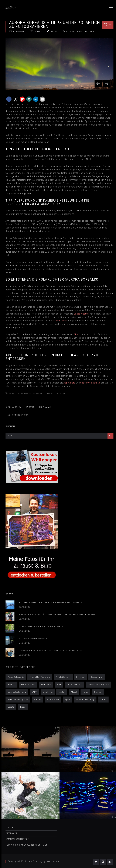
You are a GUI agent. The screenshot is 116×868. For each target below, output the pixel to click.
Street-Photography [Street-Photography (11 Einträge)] (85, 699)
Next (107, 84)
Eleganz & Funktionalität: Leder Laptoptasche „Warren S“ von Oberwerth (57, 615)
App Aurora (69, 383)
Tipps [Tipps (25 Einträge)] (23, 707)
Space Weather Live (90, 383)
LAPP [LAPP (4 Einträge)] (34, 692)
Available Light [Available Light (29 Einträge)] (63, 677)
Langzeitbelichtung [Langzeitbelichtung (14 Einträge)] (17, 692)
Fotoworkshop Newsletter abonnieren (27, 845)
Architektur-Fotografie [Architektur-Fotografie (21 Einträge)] (40, 677)
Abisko (78, 334)
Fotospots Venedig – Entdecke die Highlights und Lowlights (50, 603)
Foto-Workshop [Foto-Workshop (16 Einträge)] (28, 684)
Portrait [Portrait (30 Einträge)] (37, 699)
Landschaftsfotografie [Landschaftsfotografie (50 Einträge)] (98, 684)
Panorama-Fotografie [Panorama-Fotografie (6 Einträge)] (18, 699)
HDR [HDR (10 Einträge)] (59, 684)
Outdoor (60, 394)
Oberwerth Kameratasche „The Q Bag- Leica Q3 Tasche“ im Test (51, 650)
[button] (9, 99)
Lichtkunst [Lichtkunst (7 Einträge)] (48, 692)
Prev (98, 84)
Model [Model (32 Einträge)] (74, 692)
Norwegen (91, 31)
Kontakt (10, 827)
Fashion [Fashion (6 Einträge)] (11, 684)
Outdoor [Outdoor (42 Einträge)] (98, 692)
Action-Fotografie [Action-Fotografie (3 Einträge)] (16, 677)
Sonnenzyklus (60, 321)
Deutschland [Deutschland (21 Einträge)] (96, 677)
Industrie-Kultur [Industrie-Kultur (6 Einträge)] (74, 684)
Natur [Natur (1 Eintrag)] (86, 692)
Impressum (11, 833)
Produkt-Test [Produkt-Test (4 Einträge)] (53, 699)
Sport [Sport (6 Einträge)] (67, 699)
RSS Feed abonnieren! (17, 415)
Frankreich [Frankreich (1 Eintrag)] (46, 684)
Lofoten (49, 394)
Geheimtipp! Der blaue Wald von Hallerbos (41, 626)
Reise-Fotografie (75, 31)
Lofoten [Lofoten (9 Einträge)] (62, 692)
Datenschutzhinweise (17, 839)
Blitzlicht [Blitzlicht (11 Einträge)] (80, 677)
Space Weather (81, 314)
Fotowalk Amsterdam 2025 (33, 638)
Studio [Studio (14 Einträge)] (103, 699)
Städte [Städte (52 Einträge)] (11, 707)
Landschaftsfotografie (30, 394)
